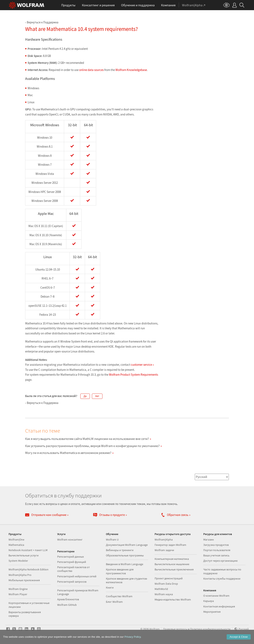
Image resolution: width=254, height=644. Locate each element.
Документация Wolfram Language (127, 545)
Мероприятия (212, 612)
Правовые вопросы (175, 629)
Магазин (209, 540)
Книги (110, 587)
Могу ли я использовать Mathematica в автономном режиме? (68, 453)
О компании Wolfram (216, 596)
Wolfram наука (164, 594)
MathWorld (161, 589)
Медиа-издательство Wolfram (173, 599)
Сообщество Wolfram (119, 596)
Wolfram (154, 629)
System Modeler (18, 561)
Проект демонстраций (169, 578)
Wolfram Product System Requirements (133, 375)
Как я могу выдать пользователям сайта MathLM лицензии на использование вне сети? (87, 439)
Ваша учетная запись (216, 555)
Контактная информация (219, 606)
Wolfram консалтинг (70, 540)
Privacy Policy (132, 637)
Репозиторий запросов (72, 582)
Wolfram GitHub (67, 605)
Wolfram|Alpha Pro (20, 575)
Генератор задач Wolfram (170, 545)
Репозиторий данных (70, 557)
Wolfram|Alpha (164, 540)
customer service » (142, 365)
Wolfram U (112, 540)
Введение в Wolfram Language (125, 564)
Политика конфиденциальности (210, 629)
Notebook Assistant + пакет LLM (28, 550)
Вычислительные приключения (174, 569)
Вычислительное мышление (172, 564)
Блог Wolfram (114, 602)
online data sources (91, 70)
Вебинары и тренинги (120, 550)
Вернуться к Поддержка (43, 22)
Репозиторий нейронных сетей (77, 576)
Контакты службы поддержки (222, 579)
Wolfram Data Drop (166, 584)
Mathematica (16, 545)
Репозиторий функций (72, 562)
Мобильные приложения (24, 580)
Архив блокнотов (68, 599)
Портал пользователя (217, 550)
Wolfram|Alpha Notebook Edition (29, 569)
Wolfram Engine (18, 589)
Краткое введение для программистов (120, 571)
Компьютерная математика (172, 559)
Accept (239, 637)
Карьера (209, 601)
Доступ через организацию (220, 561)
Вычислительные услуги (24, 555)
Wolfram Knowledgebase (131, 70)
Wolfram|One (16, 540)
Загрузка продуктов (216, 545)
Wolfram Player (18, 594)
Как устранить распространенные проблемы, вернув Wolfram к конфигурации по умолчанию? (92, 446)
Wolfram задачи (164, 550)
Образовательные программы (125, 555)
